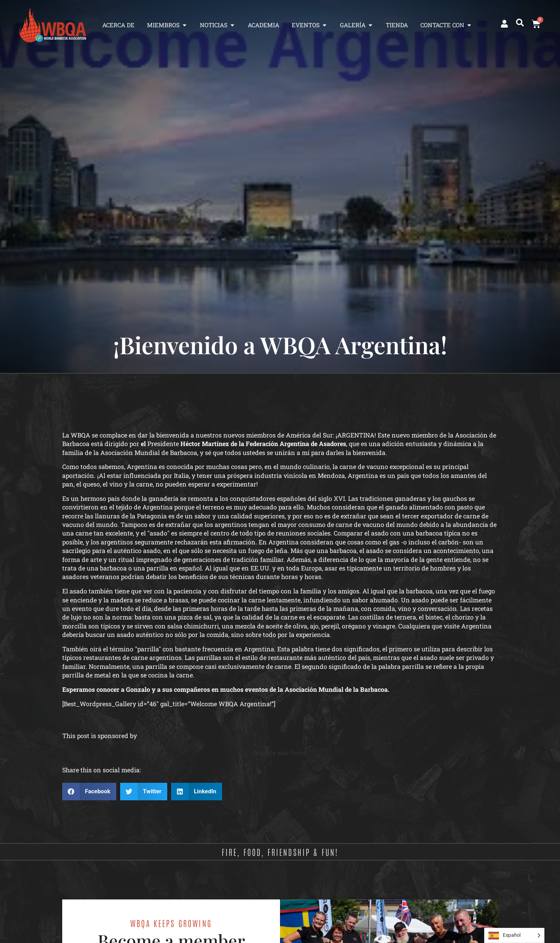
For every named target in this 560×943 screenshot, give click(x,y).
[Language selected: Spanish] (514, 935)
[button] (520, 23)
